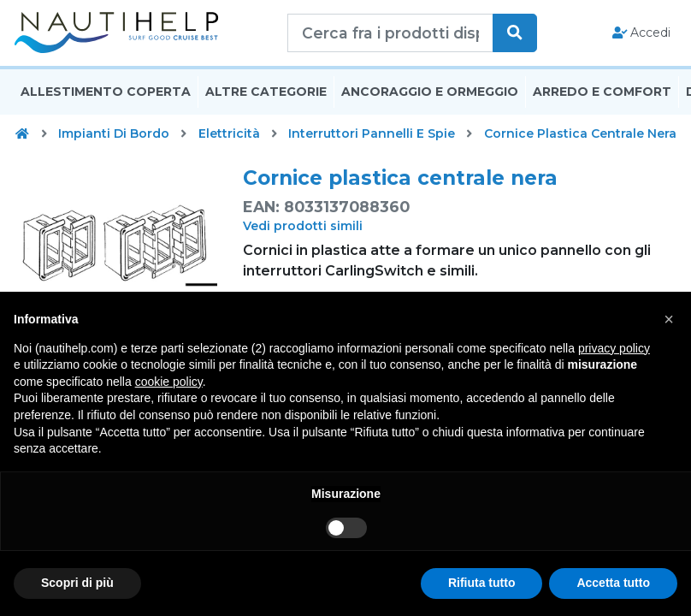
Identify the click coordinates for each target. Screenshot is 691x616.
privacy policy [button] (614, 348)
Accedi (642, 39)
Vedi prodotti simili (303, 240)
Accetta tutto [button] (613, 583)
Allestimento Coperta (106, 105)
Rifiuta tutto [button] (482, 583)
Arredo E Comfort (602, 105)
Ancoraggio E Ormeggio (430, 105)
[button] (669, 319)
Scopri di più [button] (77, 583)
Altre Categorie (266, 105)
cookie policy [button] (169, 382)
